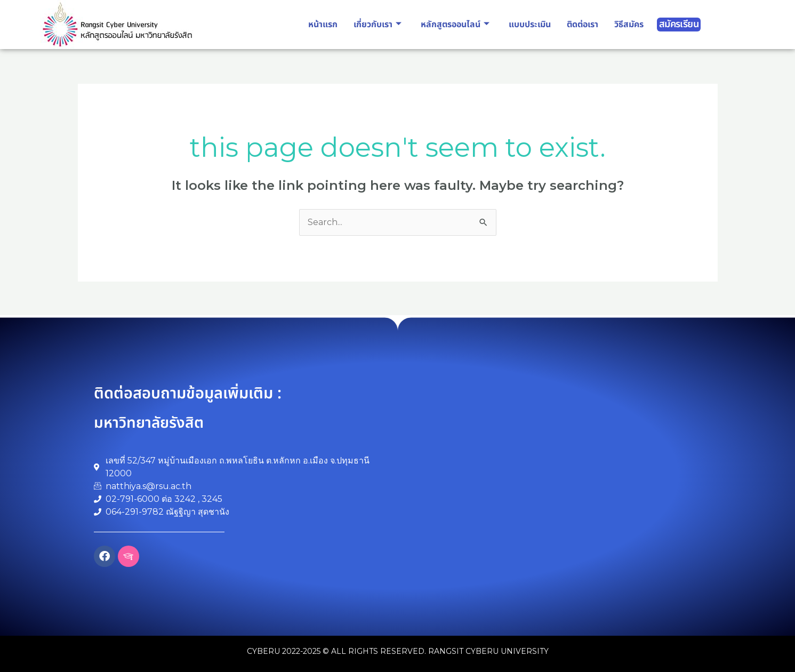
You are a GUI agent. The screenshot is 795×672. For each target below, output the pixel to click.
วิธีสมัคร (629, 25)
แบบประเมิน (530, 25)
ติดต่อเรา (583, 25)
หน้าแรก (323, 25)
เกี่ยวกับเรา (378, 25)
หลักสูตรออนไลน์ (455, 25)
